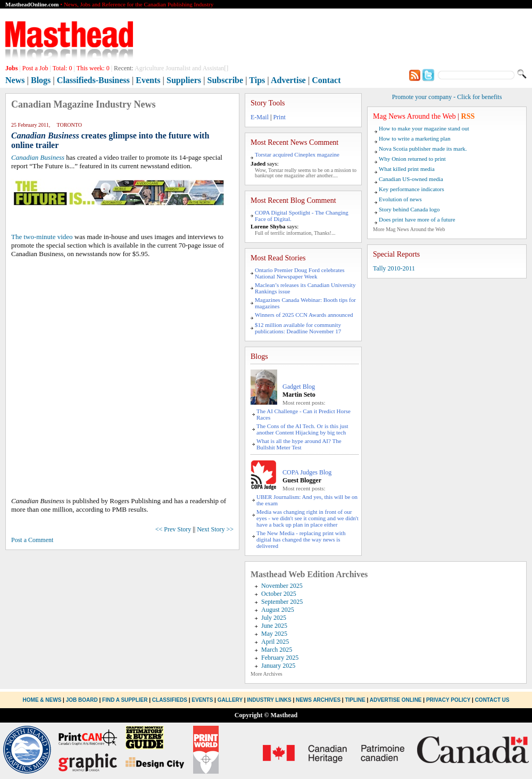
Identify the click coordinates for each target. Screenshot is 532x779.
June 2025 (274, 626)
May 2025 (274, 634)
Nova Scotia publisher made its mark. (423, 149)
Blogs (41, 80)
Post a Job (35, 68)
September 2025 (282, 602)
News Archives (318, 700)
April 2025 (275, 642)
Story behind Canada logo (409, 209)
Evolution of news (400, 199)
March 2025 (277, 650)
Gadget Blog (299, 387)
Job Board (82, 700)
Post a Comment (32, 540)
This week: (93, 68)
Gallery (230, 700)
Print (279, 117)
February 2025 (280, 658)
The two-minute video (42, 237)
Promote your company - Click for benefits (447, 97)
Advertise (288, 80)
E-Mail (260, 117)
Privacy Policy (448, 700)
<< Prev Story (173, 529)
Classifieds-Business (93, 80)
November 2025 (282, 586)
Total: (63, 68)
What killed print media (407, 169)
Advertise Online (396, 700)
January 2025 (278, 666)
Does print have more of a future (417, 219)
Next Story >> (215, 529)
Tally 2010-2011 (394, 268)
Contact (326, 80)
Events (148, 80)
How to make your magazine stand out (424, 128)
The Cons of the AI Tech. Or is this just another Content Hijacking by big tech (302, 429)
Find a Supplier (125, 700)
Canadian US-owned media (411, 179)
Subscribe (226, 80)
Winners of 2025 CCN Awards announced (304, 315)
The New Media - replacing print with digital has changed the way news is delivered (301, 539)
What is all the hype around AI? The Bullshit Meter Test (299, 444)
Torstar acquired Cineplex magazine (297, 154)
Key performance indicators (412, 189)
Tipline (355, 700)
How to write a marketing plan (415, 138)
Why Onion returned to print (412, 159)
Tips (257, 80)
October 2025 (279, 594)
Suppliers (184, 80)
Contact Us (492, 700)
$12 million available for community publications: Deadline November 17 (298, 328)
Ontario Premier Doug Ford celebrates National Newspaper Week (300, 273)
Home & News (43, 700)
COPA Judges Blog (307, 472)
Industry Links (269, 700)
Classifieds (170, 700)
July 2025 (274, 618)
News (15, 80)
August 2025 (278, 610)
